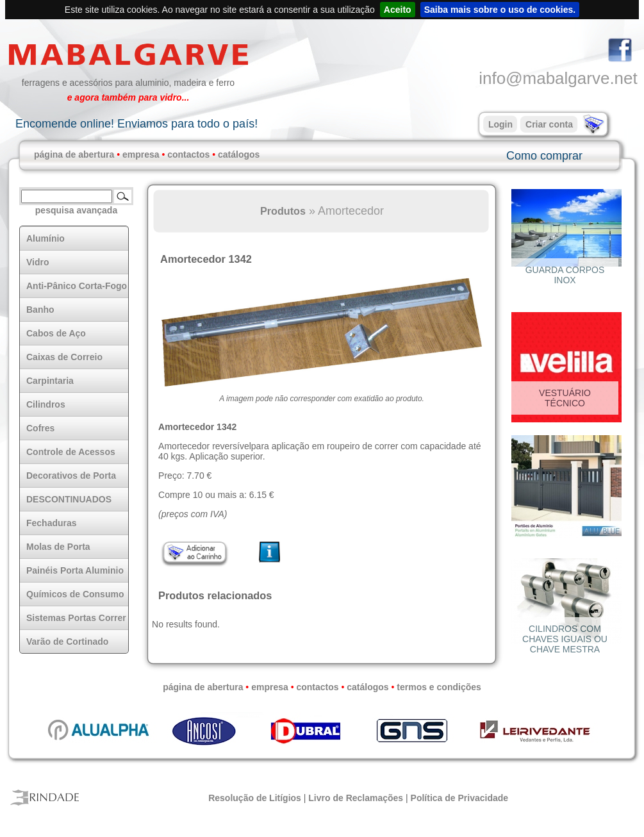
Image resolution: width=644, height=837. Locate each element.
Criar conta (549, 124)
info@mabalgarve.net (558, 78)
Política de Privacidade (460, 798)
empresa (141, 154)
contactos (188, 154)
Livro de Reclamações (356, 798)
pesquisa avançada (76, 210)
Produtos (283, 211)
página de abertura (74, 154)
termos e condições (439, 687)
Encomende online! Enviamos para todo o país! (136, 124)
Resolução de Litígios (255, 798)
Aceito (398, 10)
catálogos (239, 154)
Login (500, 124)
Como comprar (544, 156)
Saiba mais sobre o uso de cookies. (500, 10)
